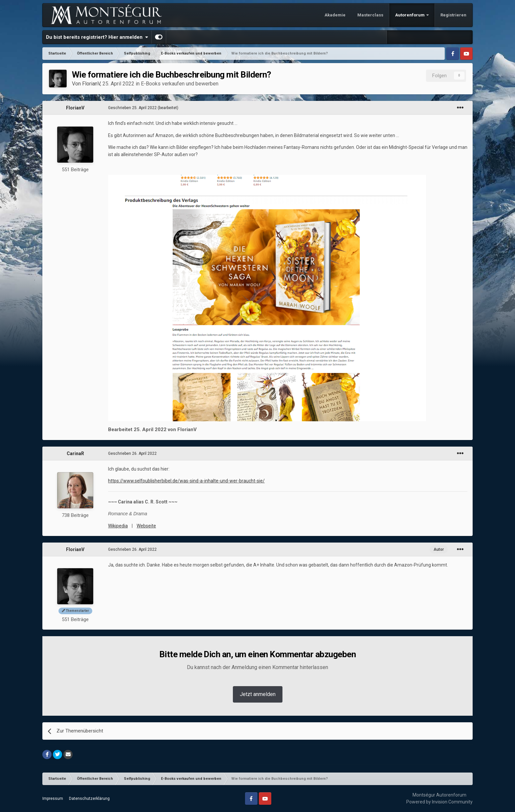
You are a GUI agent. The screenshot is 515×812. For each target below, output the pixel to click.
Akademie (335, 15)
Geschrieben (132, 108)
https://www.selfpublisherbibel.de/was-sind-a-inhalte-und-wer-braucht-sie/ (186, 481)
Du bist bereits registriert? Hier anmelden (97, 37)
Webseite (146, 526)
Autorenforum (410, 15)
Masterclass (370, 15)
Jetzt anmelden (258, 694)
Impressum (53, 799)
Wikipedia (118, 526)
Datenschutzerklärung (89, 799)
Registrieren (453, 15)
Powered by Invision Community (439, 802)
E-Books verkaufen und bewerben (180, 84)
